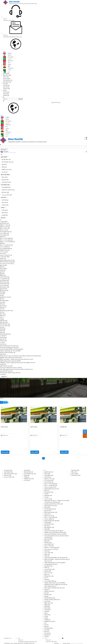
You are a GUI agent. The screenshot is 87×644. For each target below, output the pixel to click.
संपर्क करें (3, 218)
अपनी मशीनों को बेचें (8, 80)
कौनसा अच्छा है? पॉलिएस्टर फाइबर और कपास (10, 373)
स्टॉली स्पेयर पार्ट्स (4, 322)
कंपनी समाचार (6, 92)
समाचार (5, 90)
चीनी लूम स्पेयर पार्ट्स (5, 287)
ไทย (6, 63)
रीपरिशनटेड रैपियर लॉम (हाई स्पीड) (7, 262)
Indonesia (8, 68)
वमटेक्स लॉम (3, 270)
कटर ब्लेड (2, 309)
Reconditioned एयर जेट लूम (7, 264)
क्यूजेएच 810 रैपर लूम (5, 227)
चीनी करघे (2, 267)
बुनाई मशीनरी (6, 74)
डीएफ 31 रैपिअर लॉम (5, 228)
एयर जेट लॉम (5, 172)
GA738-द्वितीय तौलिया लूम (6, 248)
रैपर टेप (2, 317)
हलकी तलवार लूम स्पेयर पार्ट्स (8, 190)
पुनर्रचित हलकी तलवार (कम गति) (7, 260)
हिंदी (6, 66)
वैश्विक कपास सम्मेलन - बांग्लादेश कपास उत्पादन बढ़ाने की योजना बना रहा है (16, 359)
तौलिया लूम (4, 167)
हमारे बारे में (6, 84)
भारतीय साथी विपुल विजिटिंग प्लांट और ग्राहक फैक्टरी (12, 349)
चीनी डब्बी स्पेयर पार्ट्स (5, 324)
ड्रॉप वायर (2, 299)
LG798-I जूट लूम (4, 252)
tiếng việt (8, 61)
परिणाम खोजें (47, 608)
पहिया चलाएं (3, 316)
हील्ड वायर (2, 304)
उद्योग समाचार (6, 94)
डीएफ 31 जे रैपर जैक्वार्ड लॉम (6, 238)
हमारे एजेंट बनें (6, 87)
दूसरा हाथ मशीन (7, 79)
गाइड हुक (2, 319)
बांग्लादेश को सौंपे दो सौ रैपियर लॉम (8, 353)
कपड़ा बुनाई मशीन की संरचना (6, 371)
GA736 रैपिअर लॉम (4, 233)
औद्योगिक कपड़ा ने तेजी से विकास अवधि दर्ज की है (11, 358)
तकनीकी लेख (6, 95)
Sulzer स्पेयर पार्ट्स (4, 285)
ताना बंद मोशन (3, 306)
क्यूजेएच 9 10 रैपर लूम (5, 225)
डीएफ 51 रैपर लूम (4, 230)
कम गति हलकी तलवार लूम (7, 162)
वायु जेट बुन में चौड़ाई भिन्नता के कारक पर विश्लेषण (11, 368)
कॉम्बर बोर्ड (2, 331)
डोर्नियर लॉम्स (3, 275)
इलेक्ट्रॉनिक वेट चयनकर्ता (5, 297)
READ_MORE (5, 452)
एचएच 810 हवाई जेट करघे (6, 255)
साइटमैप (46, 618)
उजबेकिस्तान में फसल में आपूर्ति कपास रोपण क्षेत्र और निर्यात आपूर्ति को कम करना (18, 363)
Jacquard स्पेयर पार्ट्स (7, 195)
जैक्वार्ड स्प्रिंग (3, 329)
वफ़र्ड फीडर (2, 294)
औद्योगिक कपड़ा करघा (7, 170)
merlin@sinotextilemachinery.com (12, 37)
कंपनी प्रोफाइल (6, 85)
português (8, 57)
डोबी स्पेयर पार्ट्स (5, 192)
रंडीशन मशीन (6, 77)
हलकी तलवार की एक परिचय (6, 366)
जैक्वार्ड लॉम (4, 165)
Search (21, 99)
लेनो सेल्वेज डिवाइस (4, 301)
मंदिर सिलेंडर (3, 292)
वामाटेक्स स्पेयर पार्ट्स (5, 284)
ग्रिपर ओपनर (3, 314)
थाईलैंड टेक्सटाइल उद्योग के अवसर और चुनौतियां (10, 361)
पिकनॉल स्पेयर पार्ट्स (4, 282)
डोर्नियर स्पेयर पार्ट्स (4, 290)
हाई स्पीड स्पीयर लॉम (6, 159)
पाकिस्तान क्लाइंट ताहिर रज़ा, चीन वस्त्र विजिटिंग (10, 351)
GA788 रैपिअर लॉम (4, 235)
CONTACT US (8, 638)
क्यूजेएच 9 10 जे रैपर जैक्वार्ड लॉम (7, 242)
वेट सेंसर (2, 295)
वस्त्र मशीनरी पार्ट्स (7, 82)
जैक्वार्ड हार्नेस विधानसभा (5, 334)
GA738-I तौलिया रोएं (5, 247)
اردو (6, 72)
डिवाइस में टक (3, 307)
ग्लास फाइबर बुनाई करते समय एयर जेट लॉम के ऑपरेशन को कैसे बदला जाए (16, 369)
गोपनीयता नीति (6, 89)
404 (45, 623)
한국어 (7, 55)
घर (1, 154)
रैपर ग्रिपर (2, 312)
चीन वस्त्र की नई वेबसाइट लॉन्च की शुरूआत (9, 348)
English (7, 53)
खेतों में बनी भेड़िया (7, 75)
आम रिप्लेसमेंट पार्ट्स (6, 187)
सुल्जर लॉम (2, 272)
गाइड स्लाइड (3, 302)
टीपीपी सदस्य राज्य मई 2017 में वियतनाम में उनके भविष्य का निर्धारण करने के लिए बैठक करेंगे (20, 356)
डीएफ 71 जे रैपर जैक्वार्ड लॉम (6, 240)
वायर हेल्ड (2, 327)
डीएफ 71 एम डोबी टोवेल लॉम (6, 245)
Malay (7, 64)
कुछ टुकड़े (2, 274)
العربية (7, 59)
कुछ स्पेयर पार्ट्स (3, 289)
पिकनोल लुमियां (3, 269)
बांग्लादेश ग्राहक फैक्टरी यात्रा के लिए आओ (9, 346)
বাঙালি (7, 70)
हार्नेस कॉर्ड (2, 332)
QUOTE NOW (56, 102)
